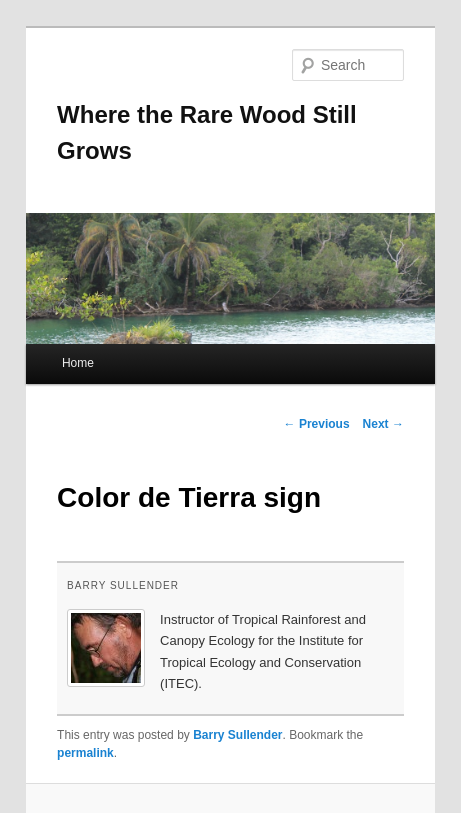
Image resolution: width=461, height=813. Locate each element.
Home (78, 363)
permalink (85, 753)
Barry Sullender (123, 585)
